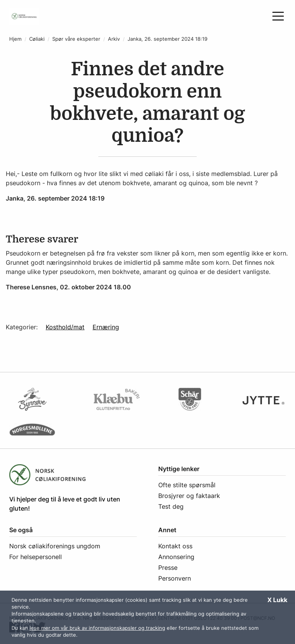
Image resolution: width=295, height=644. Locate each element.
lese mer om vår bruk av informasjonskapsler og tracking (97, 628)
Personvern (175, 578)
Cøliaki (37, 39)
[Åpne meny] (278, 16)
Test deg (171, 506)
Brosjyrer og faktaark (189, 496)
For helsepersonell (36, 557)
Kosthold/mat (65, 327)
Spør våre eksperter (76, 39)
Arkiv (114, 39)
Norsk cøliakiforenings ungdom (55, 546)
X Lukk (277, 600)
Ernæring (106, 327)
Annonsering (176, 557)
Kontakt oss (175, 546)
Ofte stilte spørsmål (187, 485)
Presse (168, 568)
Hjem (15, 39)
